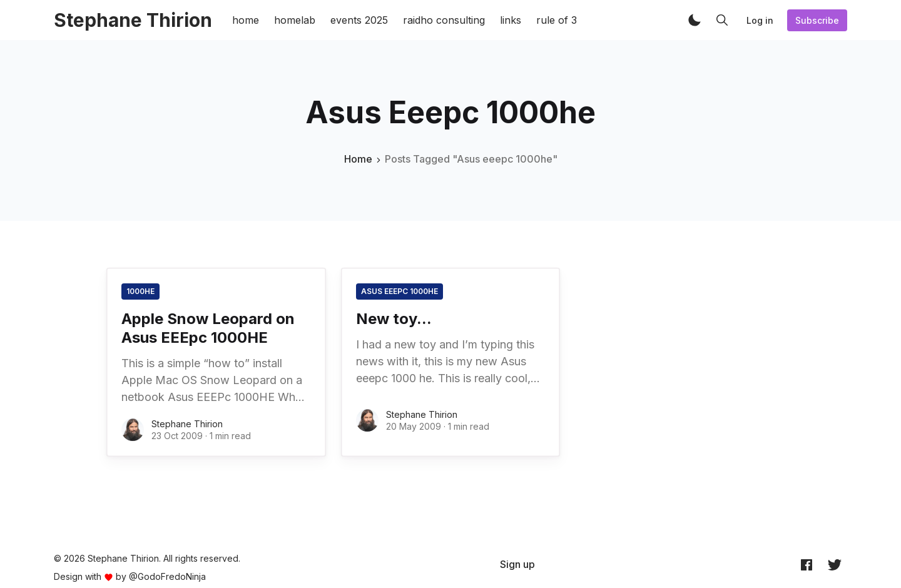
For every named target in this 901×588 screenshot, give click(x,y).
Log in (760, 20)
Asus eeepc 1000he (400, 291)
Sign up (517, 564)
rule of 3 (557, 20)
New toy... (394, 319)
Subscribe (817, 20)
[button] (695, 20)
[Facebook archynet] (807, 565)
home (246, 20)
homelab (295, 20)
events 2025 (359, 20)
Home (358, 159)
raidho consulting (444, 20)
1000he (140, 291)
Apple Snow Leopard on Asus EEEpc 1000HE (208, 328)
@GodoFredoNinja (167, 576)
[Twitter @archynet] (835, 565)
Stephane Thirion (187, 424)
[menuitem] (517, 564)
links (511, 20)
